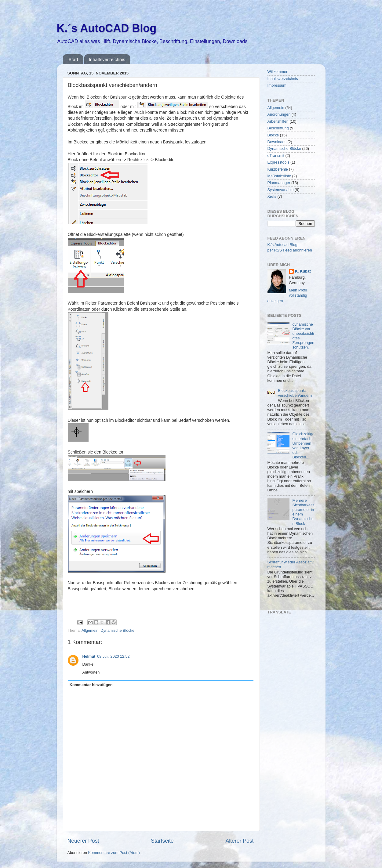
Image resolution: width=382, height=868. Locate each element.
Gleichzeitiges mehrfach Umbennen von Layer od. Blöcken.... (304, 446)
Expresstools (278, 162)
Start (73, 59)
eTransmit (276, 156)
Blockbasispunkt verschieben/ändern (295, 393)
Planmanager (279, 183)
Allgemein (90, 631)
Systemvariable (281, 190)
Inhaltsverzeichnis (107, 59)
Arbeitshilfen (278, 121)
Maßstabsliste (279, 176)
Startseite (162, 841)
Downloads (277, 142)
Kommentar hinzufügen (91, 685)
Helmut (89, 656)
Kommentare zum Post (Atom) (114, 853)
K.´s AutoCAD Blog (107, 28)
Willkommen (278, 72)
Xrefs (272, 197)
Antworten (91, 672)
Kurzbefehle (278, 169)
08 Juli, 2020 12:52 (113, 656)
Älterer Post (239, 841)
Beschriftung (278, 128)
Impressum (277, 85)
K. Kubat (303, 271)
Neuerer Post (83, 841)
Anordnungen (279, 114)
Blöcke (273, 135)
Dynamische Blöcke (117, 631)
